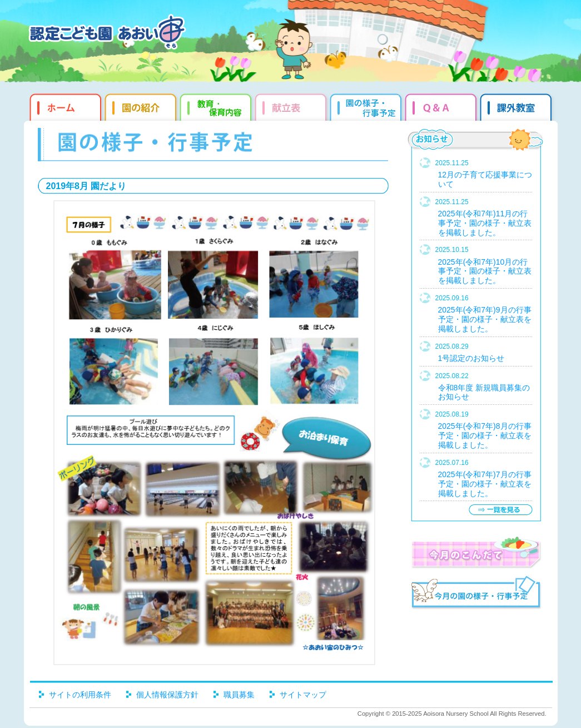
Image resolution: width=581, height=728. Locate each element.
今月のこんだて (476, 552)
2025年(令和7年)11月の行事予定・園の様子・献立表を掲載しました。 (485, 223)
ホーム (64, 106)
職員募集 (239, 695)
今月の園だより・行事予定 (476, 594)
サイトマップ (303, 695)
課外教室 (517, 106)
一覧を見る (500, 510)
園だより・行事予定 (367, 106)
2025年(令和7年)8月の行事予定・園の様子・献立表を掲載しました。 (485, 435)
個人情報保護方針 (167, 695)
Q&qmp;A (442, 106)
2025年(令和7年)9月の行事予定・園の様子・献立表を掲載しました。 (485, 319)
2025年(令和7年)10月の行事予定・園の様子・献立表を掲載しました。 (485, 271)
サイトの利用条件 (80, 695)
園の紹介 (142, 106)
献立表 (292, 106)
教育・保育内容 (217, 106)
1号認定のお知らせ (471, 358)
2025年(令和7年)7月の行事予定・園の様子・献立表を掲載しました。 (485, 484)
